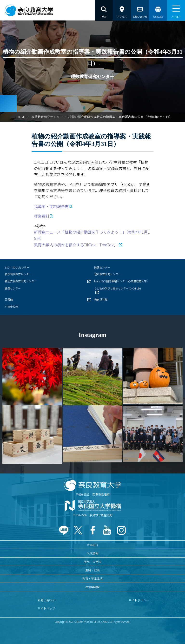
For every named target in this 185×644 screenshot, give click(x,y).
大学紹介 (92, 545)
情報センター (102, 267)
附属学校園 (11, 307)
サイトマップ (46, 608)
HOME (21, 117)
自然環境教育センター (18, 274)
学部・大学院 (92, 562)
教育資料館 (101, 299)
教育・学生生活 (92, 578)
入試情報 (92, 553)
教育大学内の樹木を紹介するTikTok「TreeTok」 (76, 245)
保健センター (13, 288)
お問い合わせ (46, 600)
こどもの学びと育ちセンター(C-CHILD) (118, 288)
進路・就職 (92, 570)
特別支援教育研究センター (21, 281)
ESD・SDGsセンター (17, 267)
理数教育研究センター (47, 117)
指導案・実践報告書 (51, 206)
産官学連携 (92, 587)
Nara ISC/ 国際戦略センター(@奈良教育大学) (121, 281)
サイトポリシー (139, 600)
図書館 (9, 299)
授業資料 (42, 216)
